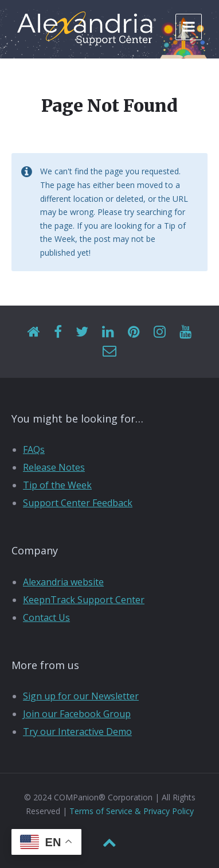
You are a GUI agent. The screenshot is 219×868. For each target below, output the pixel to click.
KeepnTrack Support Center (84, 600)
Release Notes (54, 467)
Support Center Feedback (78, 503)
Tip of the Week (57, 485)
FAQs (34, 449)
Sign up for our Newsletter (81, 696)
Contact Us (46, 617)
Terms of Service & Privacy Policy (132, 811)
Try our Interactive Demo (77, 732)
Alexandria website (63, 582)
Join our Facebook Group (77, 714)
